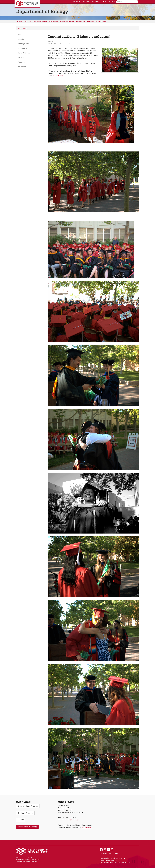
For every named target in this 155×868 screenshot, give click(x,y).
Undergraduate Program (28, 806)
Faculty (21, 820)
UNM (19, 28)
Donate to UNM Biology (27, 827)
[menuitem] (20, 21)
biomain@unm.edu (71, 820)
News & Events (67, 22)
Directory (96, 2)
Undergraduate (40, 22)
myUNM (86, 2)
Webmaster (87, 828)
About (28, 22)
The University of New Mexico (27, 4)
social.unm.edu (112, 853)
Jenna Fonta (58, 76)
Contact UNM (121, 858)
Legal (113, 858)
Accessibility (105, 858)
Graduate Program (25, 813)
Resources (101, 22)
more (112, 2)
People (91, 22)
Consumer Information (109, 860)
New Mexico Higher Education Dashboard (116, 863)
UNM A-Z (77, 2)
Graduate (54, 22)
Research (81, 22)
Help (104, 2)
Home (20, 21)
